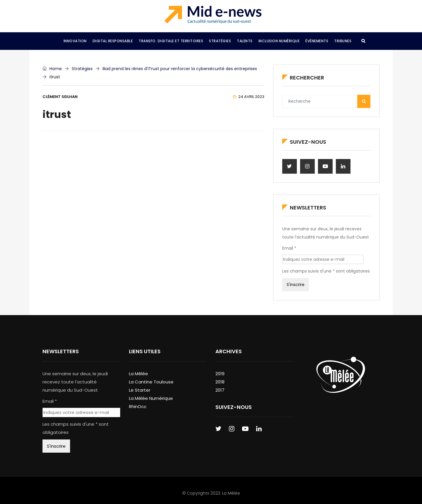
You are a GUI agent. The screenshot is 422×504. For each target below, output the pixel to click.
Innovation (75, 41)
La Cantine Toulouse (151, 382)
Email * (289, 248)
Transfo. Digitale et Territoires (171, 41)
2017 (220, 390)
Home (52, 69)
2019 (220, 374)
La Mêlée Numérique (151, 398)
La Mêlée (138, 374)
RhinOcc (138, 406)
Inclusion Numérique (279, 41)
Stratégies (220, 41)
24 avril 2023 (249, 97)
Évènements (317, 41)
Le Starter (140, 390)
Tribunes (343, 41)
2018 (220, 382)
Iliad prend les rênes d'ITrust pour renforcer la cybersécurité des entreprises (180, 69)
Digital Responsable (113, 41)
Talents (245, 41)
